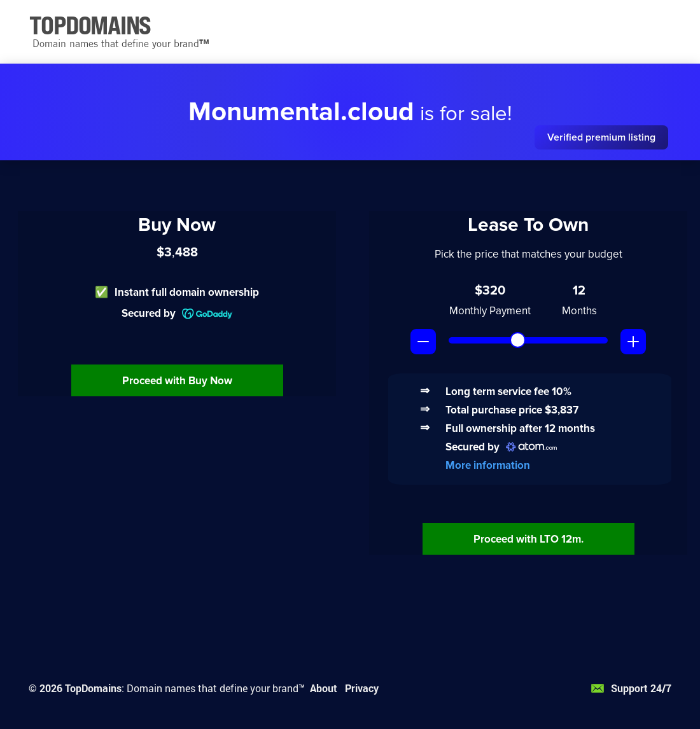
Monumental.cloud (301, 112)
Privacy (362, 688)
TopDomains (93, 688)
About (324, 688)
